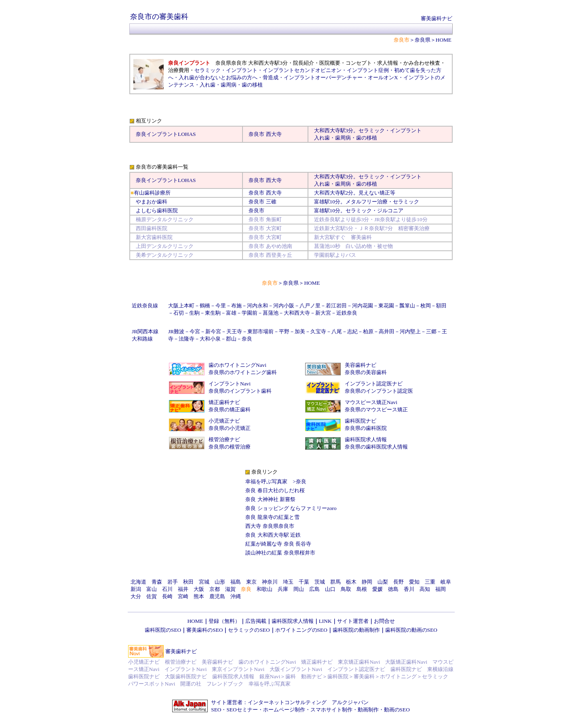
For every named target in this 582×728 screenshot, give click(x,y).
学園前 (250, 313)
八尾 (337, 331)
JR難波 (176, 331)
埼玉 (288, 582)
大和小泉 (210, 339)
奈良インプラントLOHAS (166, 134)
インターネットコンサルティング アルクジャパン (308, 702)
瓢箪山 (407, 306)
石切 (179, 313)
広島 (314, 589)
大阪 (199, 589)
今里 (221, 306)
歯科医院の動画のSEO (411, 630)
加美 (300, 331)
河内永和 (257, 306)
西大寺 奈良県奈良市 (270, 526)
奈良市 (256, 134)
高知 (425, 589)
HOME (444, 40)
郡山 (231, 339)
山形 (220, 582)
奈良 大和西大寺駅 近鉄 (273, 535)
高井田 (387, 331)
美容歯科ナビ (361, 365)
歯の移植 (252, 85)
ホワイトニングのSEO (301, 630)
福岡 (441, 589)
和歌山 (265, 589)
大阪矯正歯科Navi (406, 662)
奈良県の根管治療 (230, 447)
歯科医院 (338, 676)
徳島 (393, 589)
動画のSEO (397, 710)
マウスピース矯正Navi (371, 402)
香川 (409, 589)
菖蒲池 (271, 313)
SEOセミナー (242, 710)
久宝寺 (318, 331)
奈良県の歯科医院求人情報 (376, 447)
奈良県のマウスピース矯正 (376, 409)
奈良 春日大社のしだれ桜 (275, 490)
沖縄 (236, 596)
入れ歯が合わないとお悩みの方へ (218, 77)
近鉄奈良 (347, 313)
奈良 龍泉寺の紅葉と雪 (272, 517)
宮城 (204, 582)
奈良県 (423, 40)
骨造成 (271, 77)
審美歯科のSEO (205, 630)
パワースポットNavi (152, 684)
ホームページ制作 (284, 710)
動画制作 (368, 710)
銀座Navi (270, 676)
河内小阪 (284, 306)
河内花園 (363, 306)
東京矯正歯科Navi (359, 662)
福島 (236, 582)
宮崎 (183, 596)
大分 (136, 596)
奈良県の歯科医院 (366, 428)
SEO (216, 710)
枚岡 (426, 306)
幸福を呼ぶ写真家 (266, 481)
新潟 (136, 589)
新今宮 (213, 331)
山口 (330, 589)
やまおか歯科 (152, 202)
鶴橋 (205, 306)
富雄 (319, 202)
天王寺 (234, 331)
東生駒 (213, 313)
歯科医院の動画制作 (356, 630)
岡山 (299, 589)
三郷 (431, 331)
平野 (284, 331)
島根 (362, 589)
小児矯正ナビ (224, 421)
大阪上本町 (181, 306)
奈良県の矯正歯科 (230, 409)
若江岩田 (336, 306)
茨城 (320, 582)
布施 (236, 306)
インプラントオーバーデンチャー (323, 77)
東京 (251, 582)
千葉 (304, 582)
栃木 (351, 582)
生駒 (194, 313)
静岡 (367, 582)
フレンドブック (225, 684)
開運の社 (191, 684)
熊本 (199, 596)
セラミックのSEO (249, 630)
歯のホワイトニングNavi (237, 365)
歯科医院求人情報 (366, 439)
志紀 (352, 331)
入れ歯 (208, 85)
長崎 (167, 596)
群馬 (335, 582)
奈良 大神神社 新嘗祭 (270, 499)
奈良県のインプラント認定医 (379, 391)
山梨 (383, 582)
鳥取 (346, 589)
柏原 (368, 331)
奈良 (247, 339)
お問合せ (384, 621)
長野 (399, 582)
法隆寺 (187, 339)
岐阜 (446, 582)
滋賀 (230, 589)
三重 (430, 582)
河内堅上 (410, 331)
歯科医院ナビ (361, 421)
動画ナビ (312, 676)
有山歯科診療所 (152, 193)
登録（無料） (224, 621)
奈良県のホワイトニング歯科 (243, 372)
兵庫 (283, 589)
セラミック (208, 70)
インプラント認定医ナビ (374, 384)
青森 (157, 582)
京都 (215, 589)
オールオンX (383, 77)
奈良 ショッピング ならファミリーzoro (291, 508)
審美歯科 (364, 676)
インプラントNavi (230, 384)
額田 (441, 306)
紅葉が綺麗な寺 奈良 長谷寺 (278, 544)
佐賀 (152, 596)
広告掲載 (256, 621)
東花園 (386, 306)
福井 (183, 589)
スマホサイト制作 (331, 710)
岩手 (173, 582)
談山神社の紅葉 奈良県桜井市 (280, 553)
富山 (152, 589)
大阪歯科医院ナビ (186, 676)
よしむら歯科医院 (157, 211)
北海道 (138, 582)
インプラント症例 (368, 70)
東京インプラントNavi (238, 669)
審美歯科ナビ (436, 18)
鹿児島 (217, 596)
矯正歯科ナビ (224, 402)
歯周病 (229, 85)
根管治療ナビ (224, 439)
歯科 (291, 676)
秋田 (188, 582)
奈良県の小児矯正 (230, 428)
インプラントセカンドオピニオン (302, 70)
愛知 (414, 582)
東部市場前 (260, 331)
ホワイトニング (398, 676)
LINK (325, 621)
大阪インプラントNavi (296, 669)
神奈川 (270, 582)
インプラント (242, 70)
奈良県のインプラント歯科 (240, 391)
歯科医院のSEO (163, 630)
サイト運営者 (353, 621)
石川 (167, 589)
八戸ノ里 (310, 306)
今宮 (195, 331)
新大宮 (323, 313)
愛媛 (377, 589)
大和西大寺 (327, 130)
